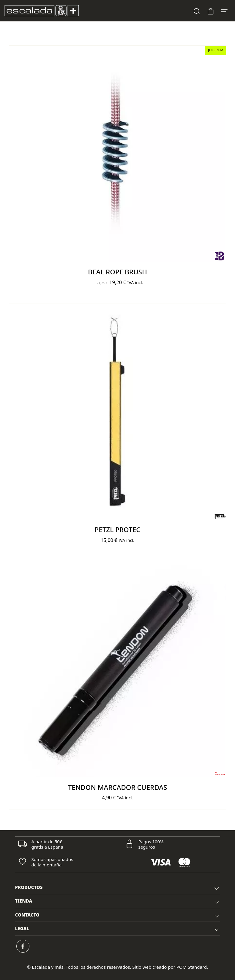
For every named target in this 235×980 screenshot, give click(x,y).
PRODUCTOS (118, 888)
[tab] (118, 888)
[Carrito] (211, 11)
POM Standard (192, 967)
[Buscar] (197, 11)
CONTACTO (118, 916)
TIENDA (118, 902)
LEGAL (118, 929)
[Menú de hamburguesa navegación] (224, 11)
